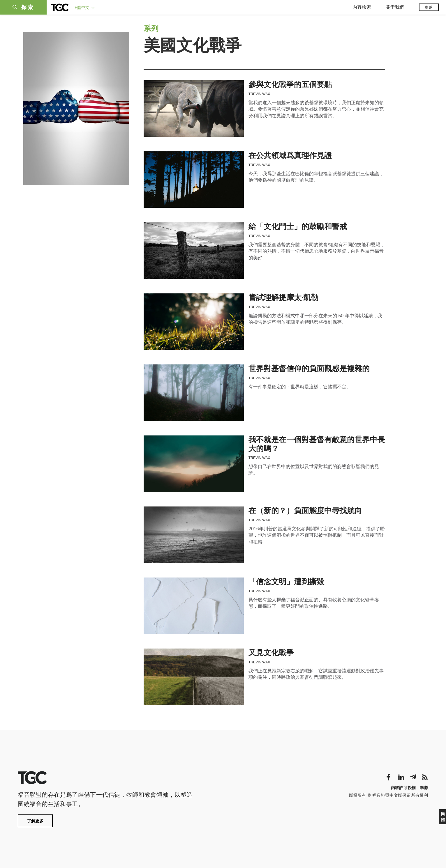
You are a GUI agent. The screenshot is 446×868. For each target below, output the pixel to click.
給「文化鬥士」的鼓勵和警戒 (298, 227)
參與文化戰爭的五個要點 (290, 85)
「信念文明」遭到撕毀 (286, 582)
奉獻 (429, 7)
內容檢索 (362, 7)
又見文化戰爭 (271, 653)
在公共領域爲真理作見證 (290, 156)
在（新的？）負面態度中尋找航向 (305, 511)
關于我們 (395, 7)
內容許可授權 (403, 788)
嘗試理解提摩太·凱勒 (283, 298)
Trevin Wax (259, 94)
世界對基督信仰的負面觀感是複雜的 (309, 369)
